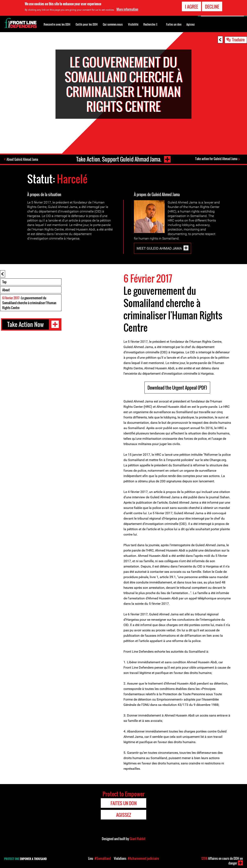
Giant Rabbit (138, 839)
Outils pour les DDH (87, 24)
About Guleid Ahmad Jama (22, 159)
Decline (212, 6)
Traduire (238, 40)
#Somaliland (103, 858)
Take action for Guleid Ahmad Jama (216, 159)
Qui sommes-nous (113, 24)
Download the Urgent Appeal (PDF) (177, 388)
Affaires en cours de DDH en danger (222, 861)
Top (4, 282)
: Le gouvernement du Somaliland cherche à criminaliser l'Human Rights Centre (29, 303)
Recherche (150, 24)
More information (127, 9)
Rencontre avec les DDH (57, 24)
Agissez (191, 24)
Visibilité (133, 24)
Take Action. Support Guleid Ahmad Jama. (119, 159)
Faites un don (174, 24)
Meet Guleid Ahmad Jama (159, 248)
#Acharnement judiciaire (143, 858)
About (6, 290)
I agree (191, 6)
